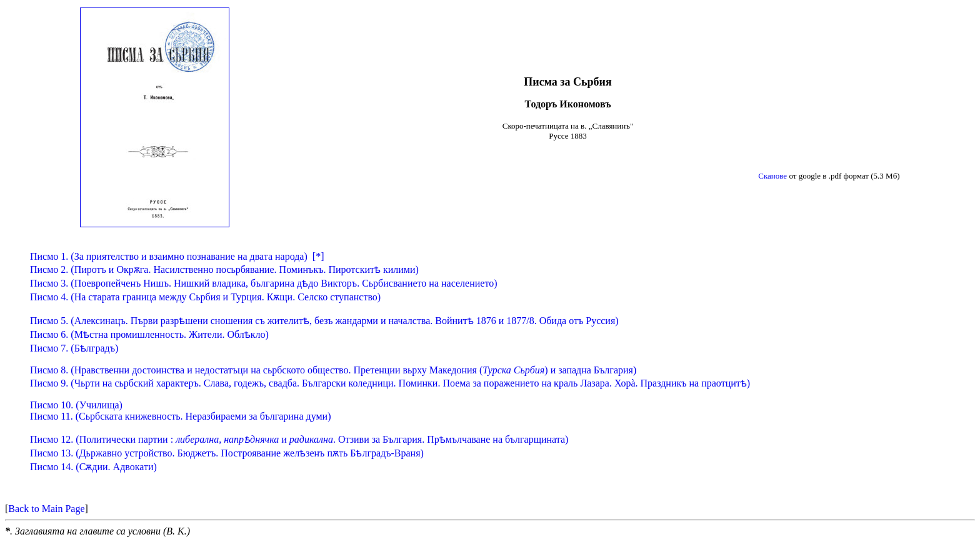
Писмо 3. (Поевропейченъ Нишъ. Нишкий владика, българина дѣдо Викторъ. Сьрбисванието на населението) (264, 283)
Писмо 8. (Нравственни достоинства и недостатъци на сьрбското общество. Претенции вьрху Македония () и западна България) (333, 370)
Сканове (772, 176)
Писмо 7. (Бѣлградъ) (74, 348)
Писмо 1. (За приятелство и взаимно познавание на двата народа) (169, 256)
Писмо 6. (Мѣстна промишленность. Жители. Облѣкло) (149, 334)
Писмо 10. (76, 405)
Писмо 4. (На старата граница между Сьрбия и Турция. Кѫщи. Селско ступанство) (205, 297)
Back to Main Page (46, 509)
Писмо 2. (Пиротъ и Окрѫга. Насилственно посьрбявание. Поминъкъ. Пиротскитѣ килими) (224, 269)
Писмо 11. (180, 416)
